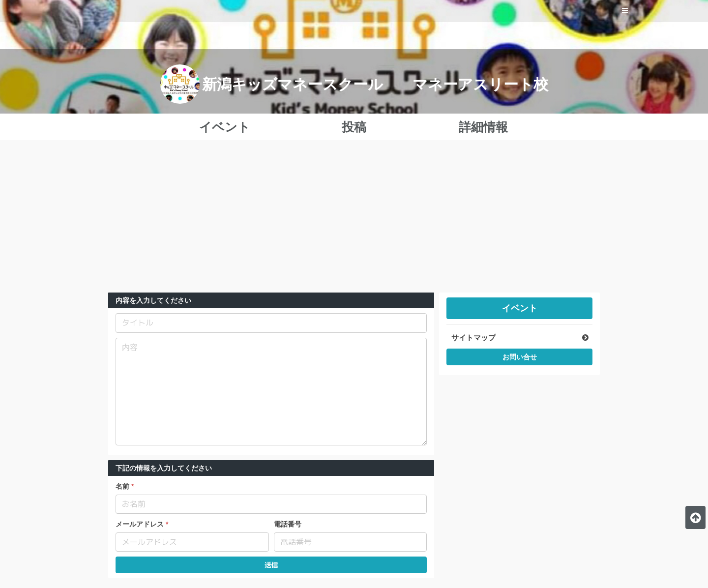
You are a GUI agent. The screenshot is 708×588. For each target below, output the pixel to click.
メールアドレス (140, 524)
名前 (122, 486)
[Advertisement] (354, 219)
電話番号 (288, 524)
